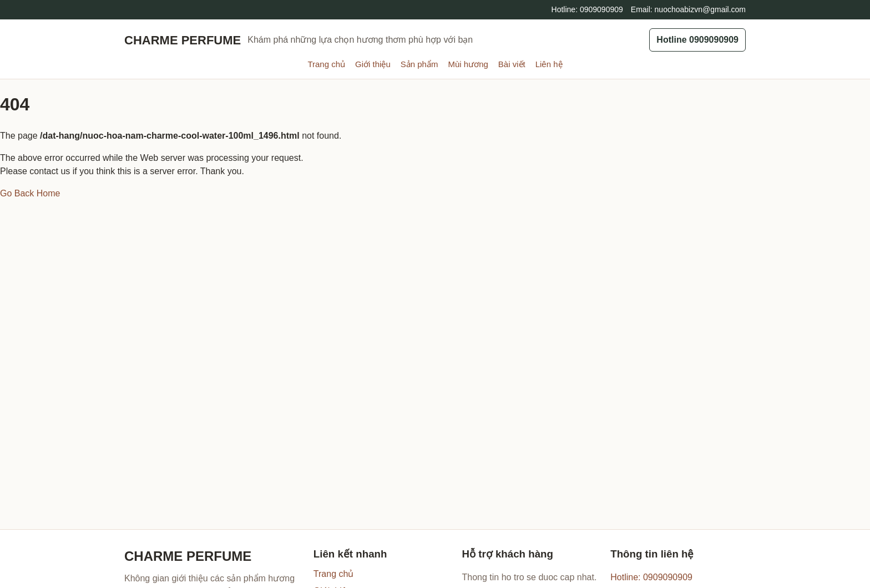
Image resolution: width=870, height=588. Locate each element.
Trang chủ (326, 64)
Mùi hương (468, 64)
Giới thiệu (373, 64)
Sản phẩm (419, 64)
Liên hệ (549, 64)
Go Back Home (30, 193)
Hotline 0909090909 (697, 40)
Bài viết (512, 64)
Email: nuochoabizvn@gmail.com (688, 9)
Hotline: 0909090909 (587, 9)
